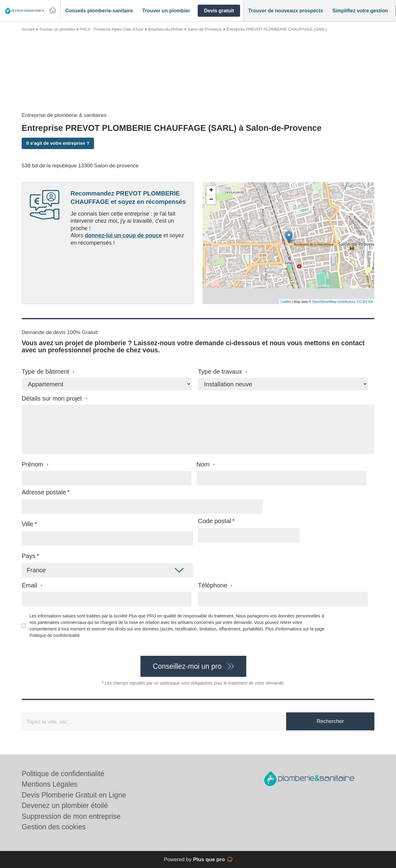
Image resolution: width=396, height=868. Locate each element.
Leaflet (286, 302)
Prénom (35, 464)
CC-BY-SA (365, 302)
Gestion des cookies (54, 827)
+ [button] (211, 191)
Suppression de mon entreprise (71, 816)
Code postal (215, 521)
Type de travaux (223, 372)
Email (32, 585)
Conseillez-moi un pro (187, 666)
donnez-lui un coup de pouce (123, 235)
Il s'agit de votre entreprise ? (58, 143)
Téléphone (215, 585)
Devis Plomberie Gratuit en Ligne (74, 795)
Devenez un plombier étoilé (65, 806)
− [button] (211, 200)
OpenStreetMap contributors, (334, 302)
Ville (27, 524)
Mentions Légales (49, 784)
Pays (28, 556)
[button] (99, 11)
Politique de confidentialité (55, 635)
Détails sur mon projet (54, 399)
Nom (206, 464)
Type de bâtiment (48, 372)
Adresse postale (44, 492)
